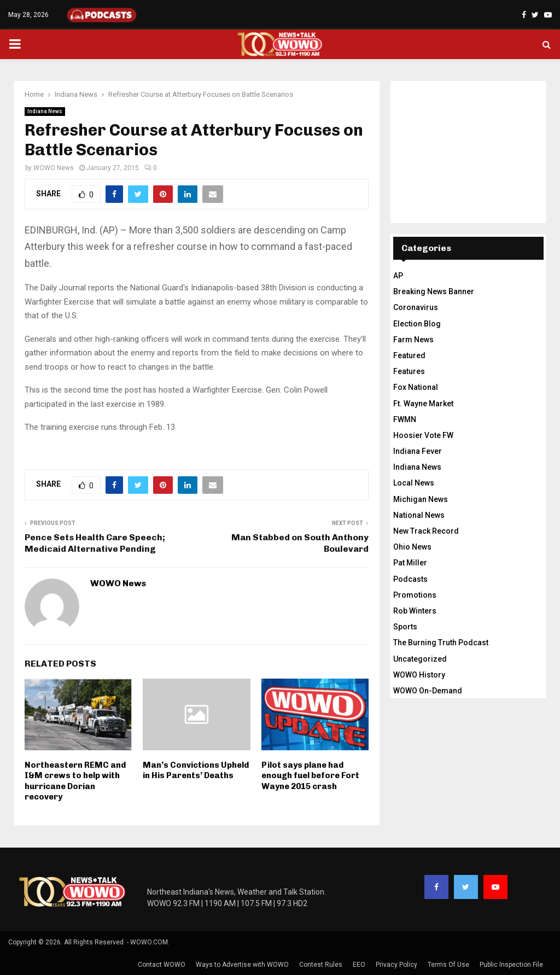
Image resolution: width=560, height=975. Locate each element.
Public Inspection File (511, 965)
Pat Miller (410, 563)
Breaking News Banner (434, 291)
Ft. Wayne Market (423, 404)
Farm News (413, 340)
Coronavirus (416, 307)
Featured (409, 355)
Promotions (415, 595)
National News (419, 515)
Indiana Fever (418, 451)
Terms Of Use (448, 965)
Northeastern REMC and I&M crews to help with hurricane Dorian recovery (75, 781)
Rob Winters (415, 611)
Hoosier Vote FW (423, 435)
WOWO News (54, 168)
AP (398, 276)
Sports (405, 627)
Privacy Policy (396, 965)
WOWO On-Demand (428, 691)
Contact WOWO (162, 965)
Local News (414, 483)
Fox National (416, 387)
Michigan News (421, 499)
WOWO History (419, 675)
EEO (359, 965)
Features (409, 371)
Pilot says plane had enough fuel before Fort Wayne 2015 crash (310, 776)
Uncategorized (420, 659)
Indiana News (45, 111)
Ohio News (412, 547)
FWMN (405, 419)
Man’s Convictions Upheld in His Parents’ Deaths (196, 770)
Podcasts (410, 579)
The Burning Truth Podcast (441, 643)
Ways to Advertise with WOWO (242, 965)
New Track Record (426, 531)
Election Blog (417, 324)
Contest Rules (321, 965)
